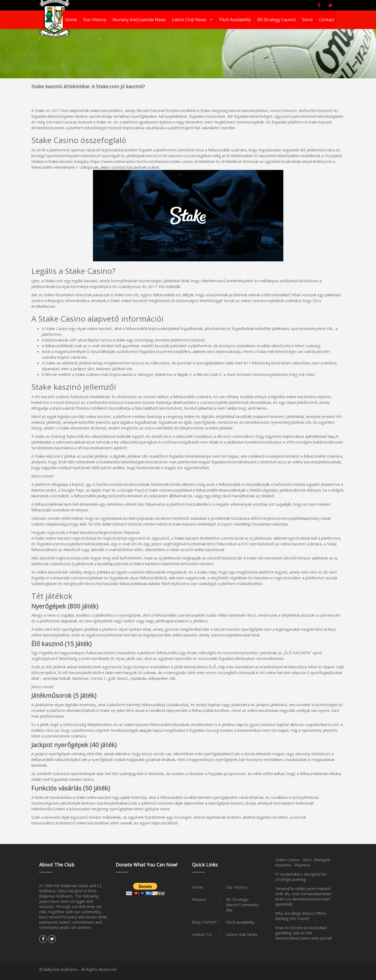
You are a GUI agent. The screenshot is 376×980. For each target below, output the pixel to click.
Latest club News (190, 20)
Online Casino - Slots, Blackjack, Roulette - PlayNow (303, 862)
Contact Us (202, 934)
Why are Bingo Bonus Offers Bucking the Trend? (301, 916)
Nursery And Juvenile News (139, 20)
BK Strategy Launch (277, 20)
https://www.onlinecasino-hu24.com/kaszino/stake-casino (142, 161)
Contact (327, 20)
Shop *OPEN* (204, 922)
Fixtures (199, 899)
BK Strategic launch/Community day (242, 905)
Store (307, 20)
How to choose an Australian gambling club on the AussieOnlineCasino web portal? (304, 933)
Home (71, 20)
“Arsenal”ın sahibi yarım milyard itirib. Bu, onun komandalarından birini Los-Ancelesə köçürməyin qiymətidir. (303, 896)
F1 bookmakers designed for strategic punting (301, 877)
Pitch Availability (235, 20)
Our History (95, 20)
